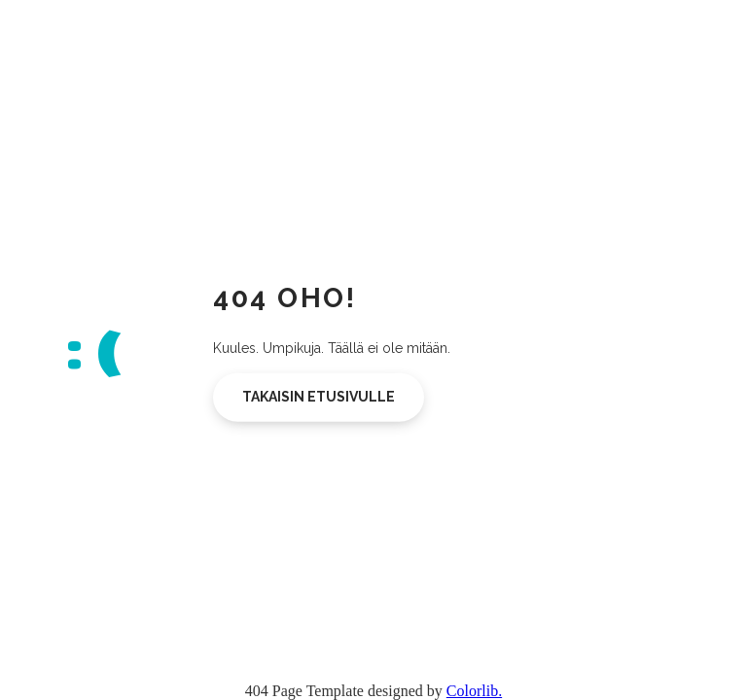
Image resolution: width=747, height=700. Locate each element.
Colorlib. (474, 691)
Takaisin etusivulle (319, 397)
